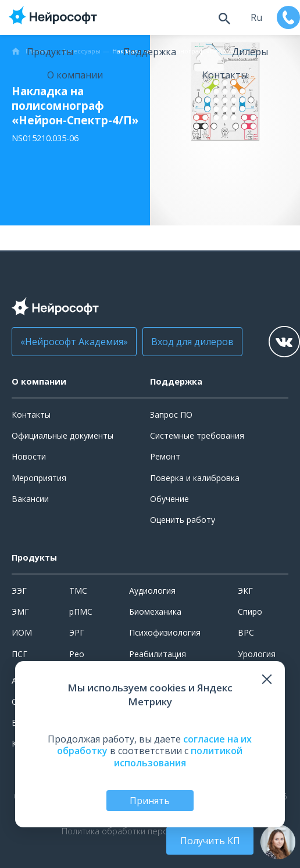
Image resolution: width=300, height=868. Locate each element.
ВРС (246, 632)
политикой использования (178, 757)
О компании (75, 75)
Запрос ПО (171, 415)
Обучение (169, 499)
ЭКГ (245, 591)
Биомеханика (155, 611)
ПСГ (19, 654)
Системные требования (197, 435)
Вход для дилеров (192, 342)
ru (256, 17)
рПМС (81, 611)
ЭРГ (77, 632)
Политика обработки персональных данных (150, 831)
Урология (257, 654)
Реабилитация (158, 654)
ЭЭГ (19, 591)
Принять (150, 801)
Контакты (225, 75)
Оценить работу (183, 520)
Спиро (250, 611)
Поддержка (150, 52)
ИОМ (22, 632)
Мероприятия (39, 478)
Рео (77, 654)
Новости (29, 456)
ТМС (78, 591)
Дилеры (250, 52)
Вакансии (30, 499)
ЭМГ (20, 611)
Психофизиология (165, 632)
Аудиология (152, 591)
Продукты (50, 52)
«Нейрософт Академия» (74, 342)
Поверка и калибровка (195, 478)
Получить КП (210, 841)
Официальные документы (63, 435)
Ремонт (165, 456)
